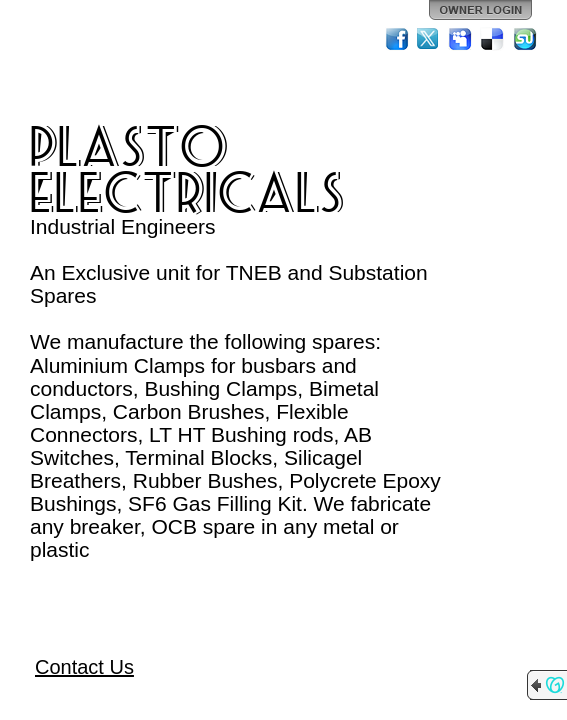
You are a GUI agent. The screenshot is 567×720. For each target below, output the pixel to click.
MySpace (461, 39)
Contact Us (84, 667)
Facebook (397, 39)
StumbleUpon (525, 39)
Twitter (429, 39)
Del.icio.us (493, 39)
